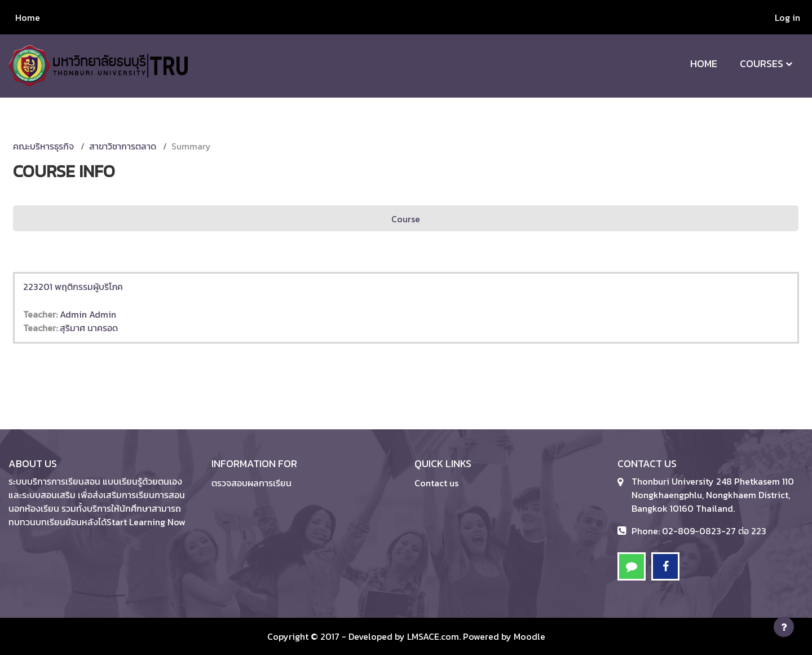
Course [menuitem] (406, 219)
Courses (762, 63)
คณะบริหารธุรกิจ (43, 146)
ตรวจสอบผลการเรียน (251, 483)
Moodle (529, 636)
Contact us (436, 483)
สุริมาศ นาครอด (89, 328)
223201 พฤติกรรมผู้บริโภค (73, 287)
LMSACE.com (433, 636)
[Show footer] (784, 627)
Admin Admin (88, 314)
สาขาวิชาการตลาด (123, 146)
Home (704, 63)
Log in (787, 17)
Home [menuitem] (28, 17)
